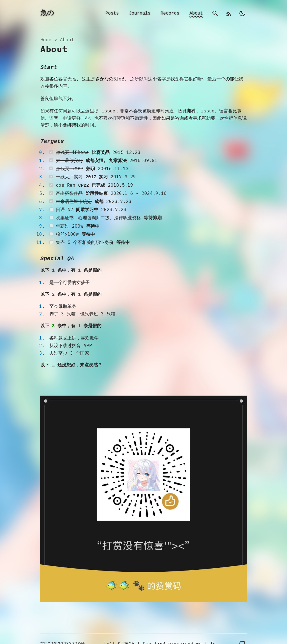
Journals (140, 14)
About (196, 14)
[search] (215, 14)
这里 (90, 111)
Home (46, 40)
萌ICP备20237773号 (63, 634)
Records (170, 14)
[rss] (229, 14)
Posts (112, 14)
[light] (242, 14)
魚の (47, 14)
